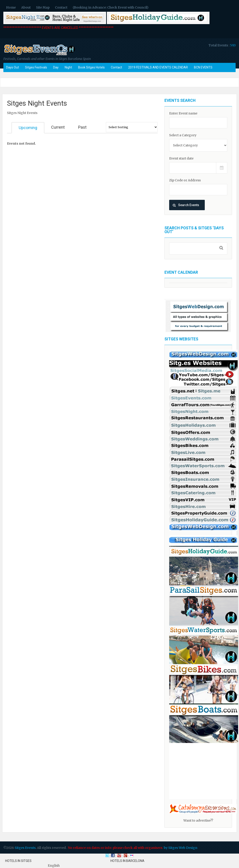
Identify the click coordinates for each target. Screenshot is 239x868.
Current (58, 127)
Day (56, 67)
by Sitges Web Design (181, 848)
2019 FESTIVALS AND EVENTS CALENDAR (158, 67)
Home (11, 7)
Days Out (13, 67)
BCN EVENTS (203, 67)
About (26, 7)
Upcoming (28, 128)
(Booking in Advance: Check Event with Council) (111, 7)
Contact (61, 7)
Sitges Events (25, 848)
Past (82, 127)
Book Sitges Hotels (91, 67)
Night (68, 67)
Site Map (43, 7)
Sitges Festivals (36, 67)
